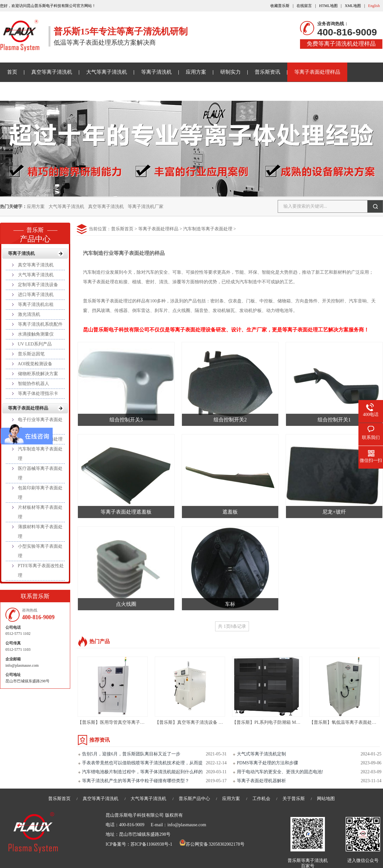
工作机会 (261, 799)
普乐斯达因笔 (31, 354)
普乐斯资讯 (267, 72)
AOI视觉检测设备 (35, 364)
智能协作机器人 (34, 384)
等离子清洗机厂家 (146, 207)
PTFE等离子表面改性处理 (41, 571)
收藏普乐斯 (280, 6)
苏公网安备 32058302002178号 (212, 844)
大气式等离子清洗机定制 (261, 754)
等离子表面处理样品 (317, 72)
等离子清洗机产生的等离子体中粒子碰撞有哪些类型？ (136, 781)
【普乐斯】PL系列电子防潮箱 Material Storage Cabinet (285, 722)
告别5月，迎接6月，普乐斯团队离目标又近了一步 (131, 754)
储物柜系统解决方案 (38, 374)
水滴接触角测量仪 (36, 334)
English (374, 6)
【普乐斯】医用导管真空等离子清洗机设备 (120, 722)
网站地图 (326, 799)
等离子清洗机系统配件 (40, 324)
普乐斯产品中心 (194, 799)
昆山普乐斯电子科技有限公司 (135, 815)
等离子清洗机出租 (36, 304)
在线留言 (304, 6)
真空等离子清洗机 (52, 72)
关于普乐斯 (20, 91)
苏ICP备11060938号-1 (151, 844)
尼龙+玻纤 (334, 512)
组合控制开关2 (230, 420)
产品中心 (35, 233)
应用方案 (196, 72)
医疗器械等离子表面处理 (40, 473)
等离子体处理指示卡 (38, 393)
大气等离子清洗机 (107, 72)
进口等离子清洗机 (36, 295)
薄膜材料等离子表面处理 (40, 532)
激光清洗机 (29, 314)
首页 (12, 72)
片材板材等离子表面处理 (40, 512)
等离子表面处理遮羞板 (126, 512)
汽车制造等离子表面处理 (208, 229)
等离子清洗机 (156, 72)
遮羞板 (230, 512)
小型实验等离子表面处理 (40, 551)
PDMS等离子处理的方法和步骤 (267, 763)
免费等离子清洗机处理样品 (341, 44)
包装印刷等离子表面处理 (40, 493)
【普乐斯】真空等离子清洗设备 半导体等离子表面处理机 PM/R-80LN (223, 722)
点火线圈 (126, 604)
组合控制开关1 (334, 420)
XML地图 (353, 6)
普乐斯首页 (122, 229)
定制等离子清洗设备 (38, 285)
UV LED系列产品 (35, 344)
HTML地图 (328, 6)
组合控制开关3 (126, 420)
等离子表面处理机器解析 (261, 781)
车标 (230, 604)
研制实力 (230, 72)
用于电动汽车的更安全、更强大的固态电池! (280, 772)
